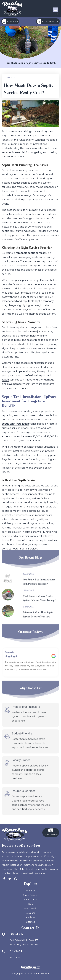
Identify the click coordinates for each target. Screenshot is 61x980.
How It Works (31, 909)
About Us (31, 891)
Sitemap (31, 922)
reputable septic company (31, 253)
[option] (31, 654)
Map (37, 944)
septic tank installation (15, 424)
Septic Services (31, 895)
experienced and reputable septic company (28, 302)
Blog (31, 904)
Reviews (31, 917)
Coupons (31, 913)
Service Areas (31, 900)
